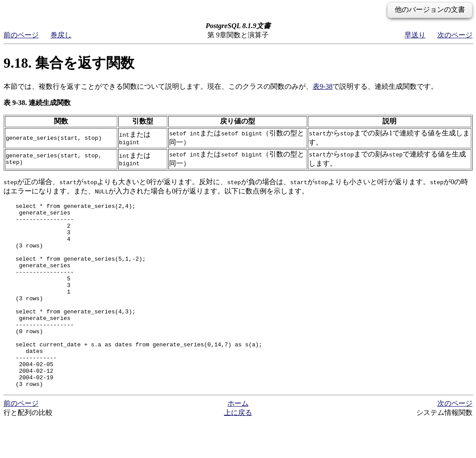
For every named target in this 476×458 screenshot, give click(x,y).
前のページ (21, 35)
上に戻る (238, 449)
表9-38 (323, 86)
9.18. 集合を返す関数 (69, 63)
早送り (415, 35)
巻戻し (61, 35)
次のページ (455, 35)
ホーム (238, 440)
